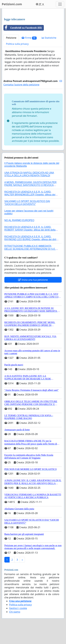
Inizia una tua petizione (33, 280)
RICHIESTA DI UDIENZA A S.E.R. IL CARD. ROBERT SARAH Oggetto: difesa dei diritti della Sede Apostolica (30, 230)
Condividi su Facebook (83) (23, 28)
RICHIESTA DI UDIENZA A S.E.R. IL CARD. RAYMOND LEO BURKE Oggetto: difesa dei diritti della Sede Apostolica (31, 239)
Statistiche (49, 38)
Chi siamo (15, 612)
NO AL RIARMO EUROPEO (19, 220)
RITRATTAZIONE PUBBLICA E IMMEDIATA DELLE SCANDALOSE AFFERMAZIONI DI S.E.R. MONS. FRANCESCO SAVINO (31, 249)
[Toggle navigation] (60, 4)
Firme (29, 38)
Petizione (11, 38)
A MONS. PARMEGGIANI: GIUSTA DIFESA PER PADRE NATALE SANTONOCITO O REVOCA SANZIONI (30, 185)
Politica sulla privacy (17, 44)
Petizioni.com (12, 4)
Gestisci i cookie (18, 608)
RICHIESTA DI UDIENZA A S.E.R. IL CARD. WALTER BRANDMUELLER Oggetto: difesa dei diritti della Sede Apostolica (30, 195)
